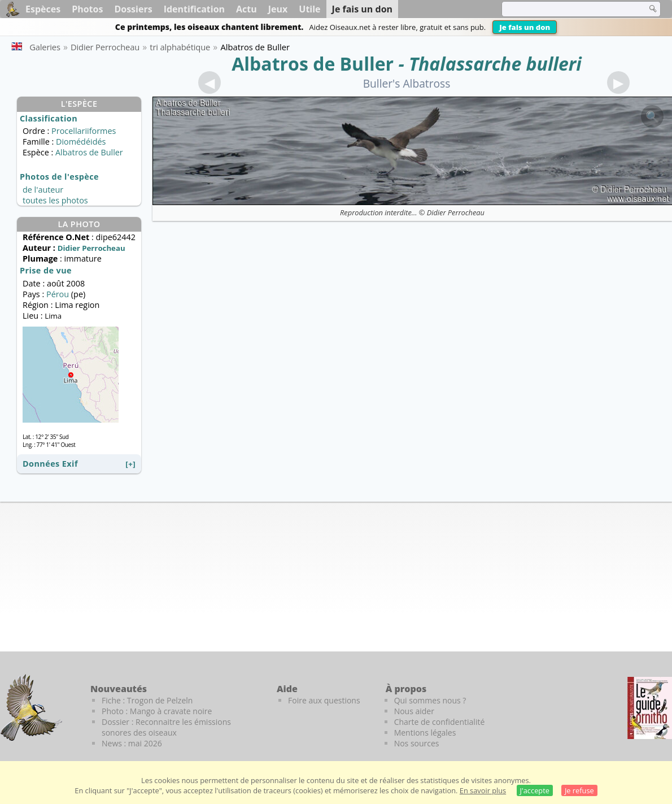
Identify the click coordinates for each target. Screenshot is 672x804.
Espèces (43, 9)
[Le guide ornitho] (650, 708)
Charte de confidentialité (440, 722)
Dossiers (133, 9)
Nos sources (417, 743)
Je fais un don (525, 27)
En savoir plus (483, 790)
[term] (567, 9)
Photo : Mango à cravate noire (157, 711)
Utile (309, 9)
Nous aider (414, 711)
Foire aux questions (324, 700)
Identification (194, 9)
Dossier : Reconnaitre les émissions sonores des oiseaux (166, 727)
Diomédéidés (81, 142)
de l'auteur (43, 190)
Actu (246, 9)
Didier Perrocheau (456, 212)
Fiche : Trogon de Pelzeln (147, 700)
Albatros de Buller (313, 64)
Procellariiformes (84, 131)
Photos (87, 9)
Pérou (58, 294)
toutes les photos (55, 200)
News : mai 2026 (132, 743)
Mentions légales (425, 733)
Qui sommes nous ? (430, 700)
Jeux (278, 9)
